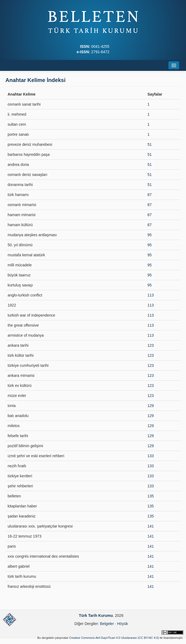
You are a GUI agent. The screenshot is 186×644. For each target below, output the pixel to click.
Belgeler (107, 624)
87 (150, 195)
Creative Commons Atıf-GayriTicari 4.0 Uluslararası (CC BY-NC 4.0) (114, 638)
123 (151, 345)
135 (151, 496)
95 (150, 235)
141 (151, 526)
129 (151, 406)
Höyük (122, 624)
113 (151, 295)
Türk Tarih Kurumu (96, 615)
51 (150, 144)
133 (151, 456)
